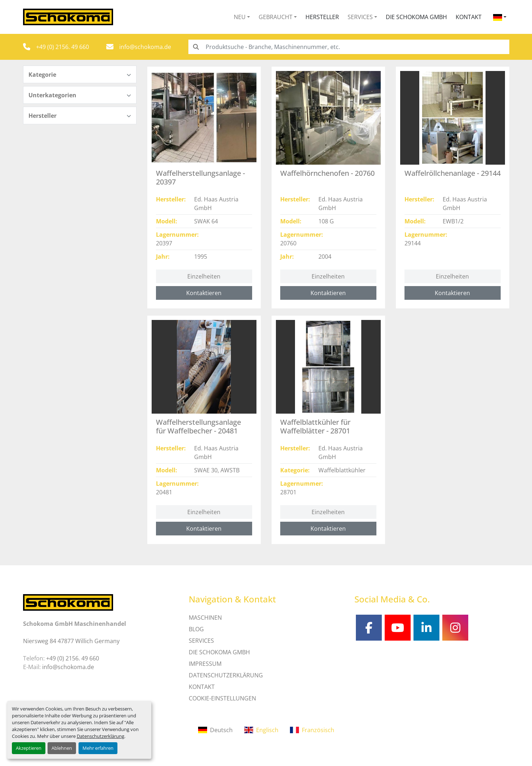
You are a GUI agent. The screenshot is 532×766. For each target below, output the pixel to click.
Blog (196, 629)
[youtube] (398, 628)
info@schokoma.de (145, 47)
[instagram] (455, 628)
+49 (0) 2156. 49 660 (62, 47)
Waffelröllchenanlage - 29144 (453, 173)
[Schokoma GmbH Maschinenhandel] (68, 602)
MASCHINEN (205, 618)
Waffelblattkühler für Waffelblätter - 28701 (315, 426)
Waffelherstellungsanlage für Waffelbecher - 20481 (198, 426)
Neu (240, 17)
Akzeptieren (29, 748)
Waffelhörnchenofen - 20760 (327, 173)
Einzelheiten (204, 276)
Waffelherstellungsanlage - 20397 (200, 177)
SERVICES (201, 641)
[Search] (349, 47)
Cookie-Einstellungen (222, 698)
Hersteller (322, 17)
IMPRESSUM (205, 664)
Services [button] (360, 17)
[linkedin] (426, 628)
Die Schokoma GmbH (416, 17)
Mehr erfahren (98, 748)
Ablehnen (62, 748)
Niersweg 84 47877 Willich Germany (71, 641)
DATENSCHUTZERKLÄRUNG (226, 675)
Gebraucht (276, 17)
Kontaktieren (204, 293)
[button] (242, 17)
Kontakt (469, 17)
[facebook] (369, 628)
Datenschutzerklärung (100, 736)
